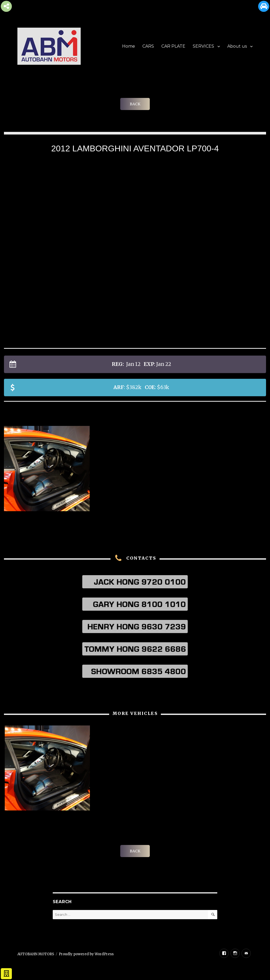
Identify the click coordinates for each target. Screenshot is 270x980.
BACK (135, 104)
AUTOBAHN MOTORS (36, 954)
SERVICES (203, 46)
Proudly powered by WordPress (86, 954)
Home (129, 46)
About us (237, 46)
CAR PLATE (173, 46)
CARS (148, 46)
